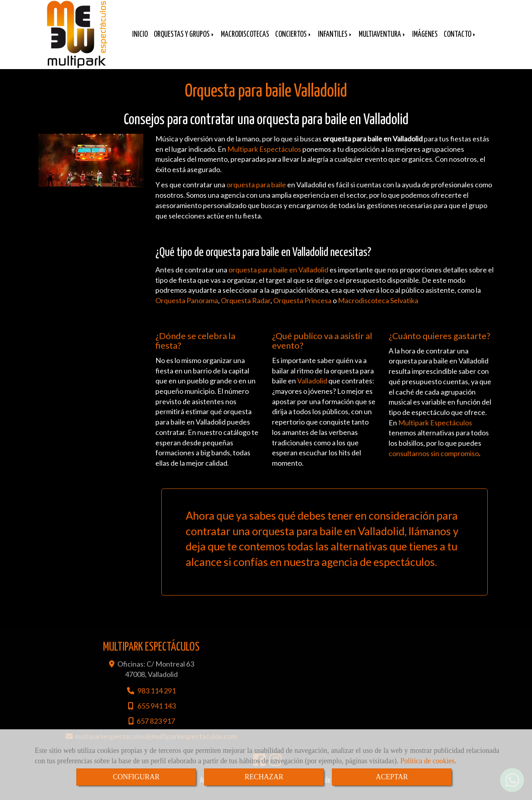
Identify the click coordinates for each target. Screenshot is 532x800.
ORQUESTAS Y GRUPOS (184, 41)
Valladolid (312, 389)
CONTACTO (460, 41)
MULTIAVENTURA (382, 41)
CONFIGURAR (136, 777)
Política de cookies (427, 761)
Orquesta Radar (246, 308)
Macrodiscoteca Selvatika (378, 308)
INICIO (140, 41)
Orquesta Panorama (187, 308)
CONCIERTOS (294, 41)
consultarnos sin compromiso (434, 461)
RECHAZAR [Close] (264, 777)
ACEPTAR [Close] (392, 777)
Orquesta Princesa (302, 308)
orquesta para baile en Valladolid (278, 278)
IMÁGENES (425, 41)
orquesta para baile (256, 193)
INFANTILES (335, 41)
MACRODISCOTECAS (245, 41)
